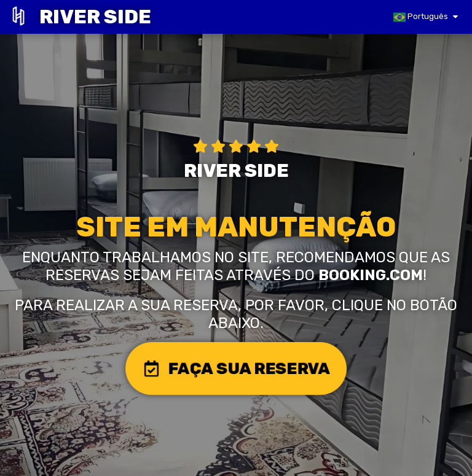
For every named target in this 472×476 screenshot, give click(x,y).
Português (421, 17)
